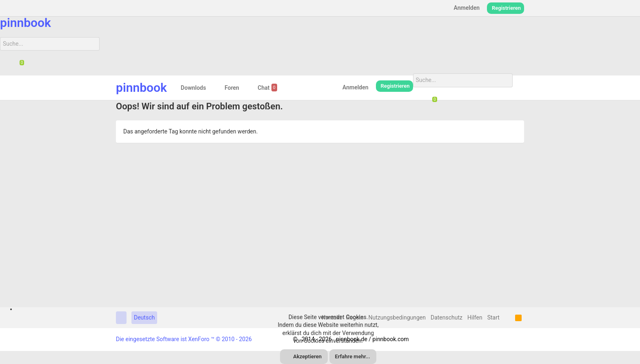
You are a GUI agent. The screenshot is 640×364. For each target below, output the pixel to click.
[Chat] (19, 65)
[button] (212, 88)
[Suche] (50, 44)
